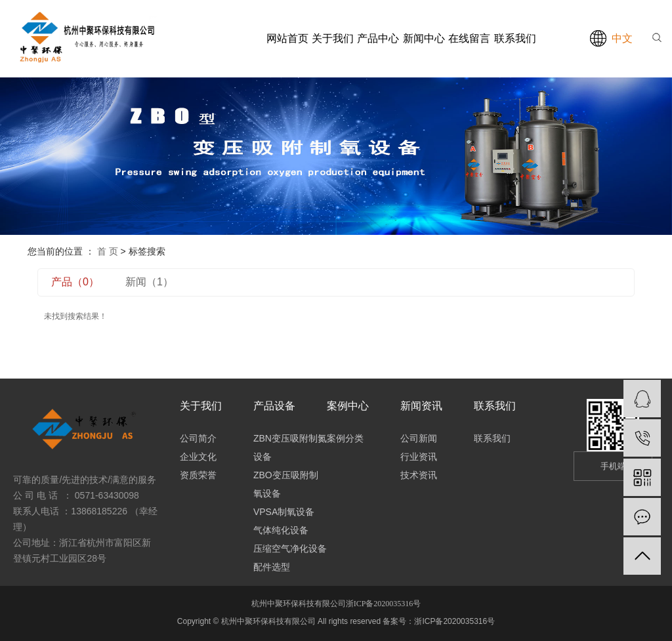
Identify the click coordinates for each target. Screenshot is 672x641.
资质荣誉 (198, 475)
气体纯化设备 (281, 530)
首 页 (108, 251)
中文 (622, 38)
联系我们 (515, 38)
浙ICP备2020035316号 (384, 604)
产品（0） (75, 282)
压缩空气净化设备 (290, 548)
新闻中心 (424, 38)
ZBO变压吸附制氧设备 (286, 484)
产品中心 (378, 38)
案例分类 (345, 438)
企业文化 (198, 457)
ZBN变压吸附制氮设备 (290, 447)
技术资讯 (419, 475)
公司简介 (198, 438)
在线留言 (469, 38)
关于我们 (333, 38)
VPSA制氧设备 (284, 512)
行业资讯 (419, 457)
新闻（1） (149, 282)
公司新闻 (419, 438)
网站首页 (287, 38)
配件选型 (272, 567)
